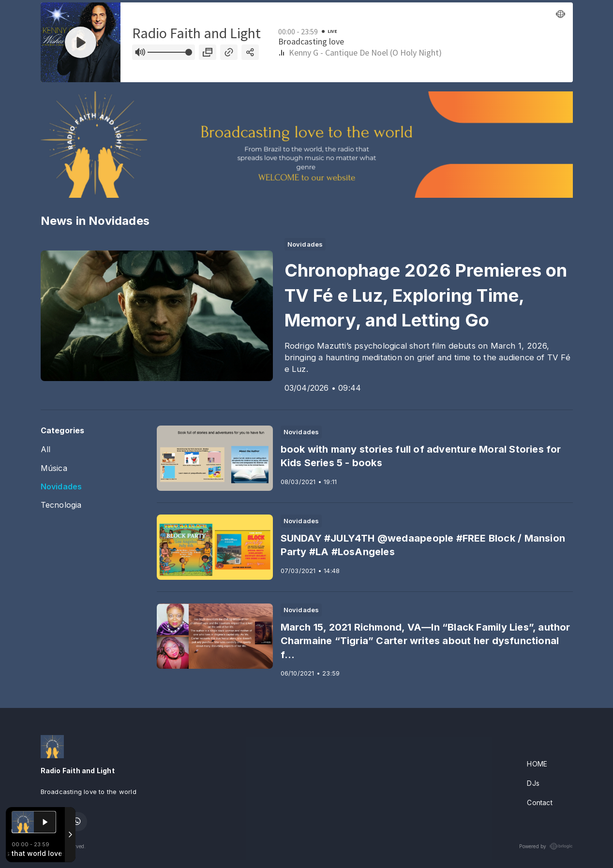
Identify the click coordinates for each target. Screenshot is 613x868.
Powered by (546, 846)
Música (54, 468)
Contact (539, 802)
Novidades (61, 487)
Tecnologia (61, 505)
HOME (537, 764)
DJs (533, 783)
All (46, 449)
